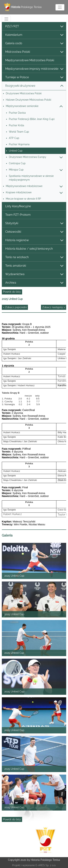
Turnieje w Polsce (34, 77)
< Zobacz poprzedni (15, 307)
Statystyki (34, 223)
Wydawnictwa (34, 274)
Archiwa (34, 283)
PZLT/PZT (34, 26)
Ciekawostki (34, 232)
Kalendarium (34, 35)
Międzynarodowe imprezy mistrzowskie (34, 69)
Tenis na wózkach (34, 257)
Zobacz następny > (54, 307)
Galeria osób (34, 43)
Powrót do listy (12, 292)
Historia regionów (34, 240)
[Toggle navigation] (60, 7)
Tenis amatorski (34, 266)
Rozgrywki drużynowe (34, 86)
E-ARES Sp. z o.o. (46, 865)
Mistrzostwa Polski (34, 52)
